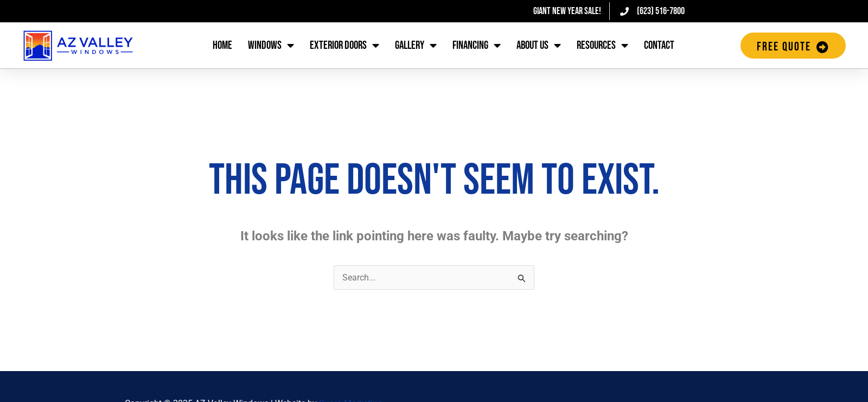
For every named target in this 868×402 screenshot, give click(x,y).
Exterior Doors (344, 46)
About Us (539, 46)
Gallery (416, 46)
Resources (602, 46)
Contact (659, 45)
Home (222, 45)
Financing (477, 46)
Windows (271, 46)
